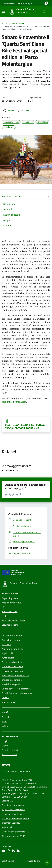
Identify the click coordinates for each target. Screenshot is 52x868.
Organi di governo (10, 598)
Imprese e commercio (12, 680)
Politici (5, 616)
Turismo (5, 697)
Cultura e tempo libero (12, 667)
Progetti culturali (10, 750)
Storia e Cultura (9, 754)
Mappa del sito (34, 861)
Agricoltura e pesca (11, 640)
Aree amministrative (11, 603)
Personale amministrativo (14, 620)
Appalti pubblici (9, 653)
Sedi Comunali (8, 861)
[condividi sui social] (8, 110)
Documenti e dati (10, 625)
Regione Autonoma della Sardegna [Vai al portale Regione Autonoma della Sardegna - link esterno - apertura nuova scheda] (18, 3)
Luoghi (5, 741)
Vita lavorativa (9, 702)
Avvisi (5, 722)
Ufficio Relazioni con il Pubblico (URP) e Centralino (25, 787)
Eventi (5, 746)
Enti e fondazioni (10, 611)
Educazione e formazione (13, 671)
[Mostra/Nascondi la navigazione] (3, 12)
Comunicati (7, 717)
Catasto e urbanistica (12, 662)
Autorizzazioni (8, 658)
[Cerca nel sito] (45, 12)
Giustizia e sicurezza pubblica (15, 675)
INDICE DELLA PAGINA (26, 197)
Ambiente (6, 644)
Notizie (5, 726)
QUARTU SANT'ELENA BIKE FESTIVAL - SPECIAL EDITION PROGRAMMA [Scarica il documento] (26, 427)
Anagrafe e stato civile (12, 649)
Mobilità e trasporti (11, 684)
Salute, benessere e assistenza (16, 689)
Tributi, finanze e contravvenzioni (17, 693)
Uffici (4, 607)
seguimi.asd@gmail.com (14, 402)
